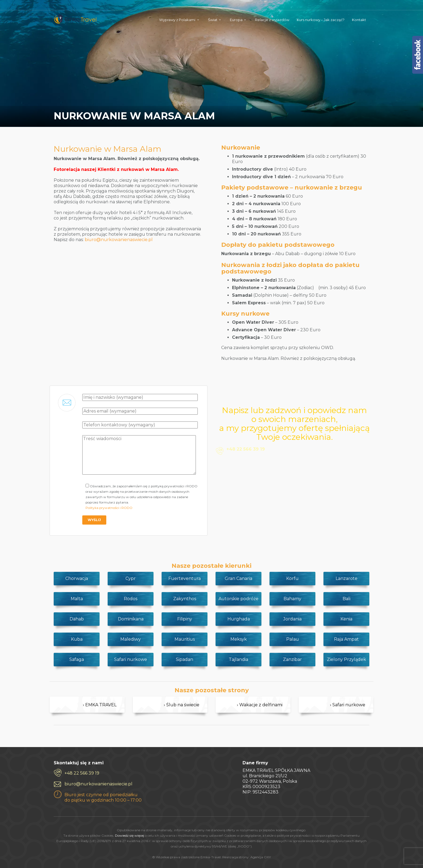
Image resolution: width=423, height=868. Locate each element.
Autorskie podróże (238, 599)
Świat (213, 20)
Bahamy (292, 599)
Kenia (346, 619)
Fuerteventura (185, 578)
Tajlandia (238, 659)
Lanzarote (347, 578)
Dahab (77, 619)
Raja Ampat (346, 639)
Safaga (77, 659)
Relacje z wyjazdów (272, 20)
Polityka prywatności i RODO (109, 508)
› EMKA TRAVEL (100, 705)
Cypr (131, 578)
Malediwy (131, 639)
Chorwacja (77, 578)
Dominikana (131, 619)
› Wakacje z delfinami (260, 705)
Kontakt (359, 20)
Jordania (292, 619)
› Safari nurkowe (348, 705)
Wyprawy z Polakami (177, 20)
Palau (293, 639)
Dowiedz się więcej (129, 835)
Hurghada (239, 619)
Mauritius (185, 639)
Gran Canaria (238, 578)
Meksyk (239, 639)
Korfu (292, 578)
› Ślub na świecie (182, 705)
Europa (236, 20)
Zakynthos (185, 599)
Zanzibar (292, 659)
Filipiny (185, 619)
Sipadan (185, 659)
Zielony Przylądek (347, 659)
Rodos (131, 599)
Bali (347, 599)
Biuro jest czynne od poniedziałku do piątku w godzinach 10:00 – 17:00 (103, 797)
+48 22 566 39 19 (82, 773)
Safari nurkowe (131, 659)
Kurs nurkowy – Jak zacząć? (321, 20)
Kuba (77, 639)
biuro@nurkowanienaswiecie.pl (119, 240)
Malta (77, 599)
